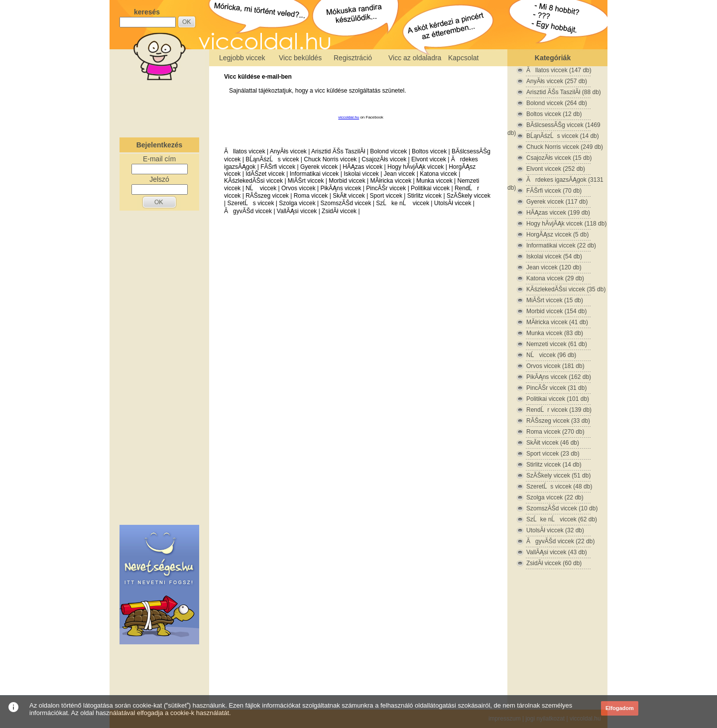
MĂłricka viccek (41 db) (557, 322)
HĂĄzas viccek (362, 167)
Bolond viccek (388, 151)
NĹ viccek (261, 188)
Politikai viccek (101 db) (558, 399)
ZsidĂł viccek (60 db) (554, 563)
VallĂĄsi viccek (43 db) (557, 552)
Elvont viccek (429, 159)
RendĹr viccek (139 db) (559, 410)
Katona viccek (438, 174)
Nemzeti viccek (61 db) (557, 344)
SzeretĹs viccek (250, 203)
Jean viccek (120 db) (554, 267)
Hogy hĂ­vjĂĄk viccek (416, 167)
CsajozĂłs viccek (384, 159)
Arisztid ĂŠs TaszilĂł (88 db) (564, 92)
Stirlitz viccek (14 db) (554, 465)
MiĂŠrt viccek (306, 181)
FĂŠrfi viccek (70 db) (554, 191)
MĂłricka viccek (391, 181)
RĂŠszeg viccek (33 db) (558, 421)
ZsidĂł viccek (339, 211)
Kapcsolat (463, 58)
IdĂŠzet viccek (265, 174)
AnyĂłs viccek (288, 151)
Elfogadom (620, 708)
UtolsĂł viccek (453, 203)
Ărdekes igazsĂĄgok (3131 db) (555, 180)
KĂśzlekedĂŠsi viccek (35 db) (566, 289)
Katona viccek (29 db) (555, 278)
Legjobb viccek (242, 58)
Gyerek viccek (319, 167)
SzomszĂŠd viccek (346, 203)
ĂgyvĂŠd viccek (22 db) (560, 541)
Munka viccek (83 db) (555, 333)
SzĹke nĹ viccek (403, 203)
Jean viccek (400, 174)
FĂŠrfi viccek (278, 167)
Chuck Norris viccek (330, 159)
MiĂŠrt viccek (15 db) (555, 300)
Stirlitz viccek (424, 196)
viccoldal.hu (349, 117)
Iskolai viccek (361, 174)
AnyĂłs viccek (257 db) (557, 81)
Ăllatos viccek (245, 151)
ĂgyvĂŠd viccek (248, 211)
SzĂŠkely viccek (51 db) (558, 476)
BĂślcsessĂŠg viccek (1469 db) (554, 125)
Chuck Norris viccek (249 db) (565, 147)
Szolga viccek (297, 203)
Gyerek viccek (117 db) (557, 202)
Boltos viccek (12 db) (554, 114)
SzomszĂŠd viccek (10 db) (562, 508)
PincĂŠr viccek (386, 188)
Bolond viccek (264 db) (557, 103)
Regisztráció (353, 58)
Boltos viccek (429, 151)
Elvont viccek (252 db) (556, 169)
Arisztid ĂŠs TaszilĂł (338, 151)
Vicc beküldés (300, 58)
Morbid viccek (347, 181)
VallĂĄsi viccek (297, 211)
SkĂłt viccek (349, 196)
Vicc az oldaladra (415, 58)
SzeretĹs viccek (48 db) (559, 486)
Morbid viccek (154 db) (556, 311)
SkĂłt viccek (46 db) (553, 443)
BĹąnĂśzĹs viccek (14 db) (563, 136)
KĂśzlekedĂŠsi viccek (253, 181)
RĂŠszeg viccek (267, 196)
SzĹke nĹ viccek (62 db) (562, 519)
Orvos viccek (299, 188)
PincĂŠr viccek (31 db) (556, 388)
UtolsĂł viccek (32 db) (555, 530)
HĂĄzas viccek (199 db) (558, 213)
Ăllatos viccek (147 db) (559, 70)
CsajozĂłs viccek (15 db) (559, 158)
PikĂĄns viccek (341, 188)
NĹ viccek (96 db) (551, 355)
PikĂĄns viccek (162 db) (559, 377)
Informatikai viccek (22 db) (561, 245)
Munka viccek (434, 181)
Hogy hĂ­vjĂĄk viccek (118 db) (566, 224)
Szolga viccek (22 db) (555, 497)
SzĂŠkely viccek (469, 196)
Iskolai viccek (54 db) (554, 256)
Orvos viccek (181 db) (555, 366)
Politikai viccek (430, 188)
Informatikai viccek (314, 174)
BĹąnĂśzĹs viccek (272, 159)
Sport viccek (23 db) (553, 454)
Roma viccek (311, 196)
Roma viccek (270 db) (555, 432)
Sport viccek (386, 196)
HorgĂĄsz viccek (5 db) (557, 235)
